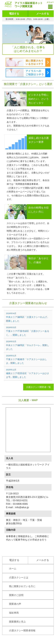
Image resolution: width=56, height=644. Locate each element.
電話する (14, 14)
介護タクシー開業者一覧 (38, 387)
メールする (43, 14)
